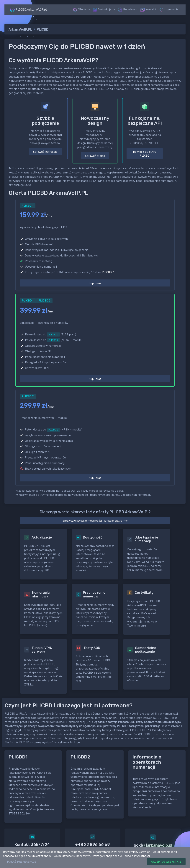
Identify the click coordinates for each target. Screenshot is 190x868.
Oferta (80, 10)
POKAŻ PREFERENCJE (22, 862)
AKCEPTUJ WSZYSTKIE (166, 862)
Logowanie (169, 10)
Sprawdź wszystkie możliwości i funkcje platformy (95, 521)
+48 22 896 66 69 (92, 845)
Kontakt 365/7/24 (32, 845)
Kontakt (148, 10)
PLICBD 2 (108, 272)
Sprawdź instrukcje (45, 152)
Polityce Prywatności (136, 856)
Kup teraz (95, 283)
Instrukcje (102, 10)
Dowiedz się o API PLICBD (145, 154)
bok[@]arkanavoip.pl (153, 845)
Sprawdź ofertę (95, 156)
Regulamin (127, 10)
